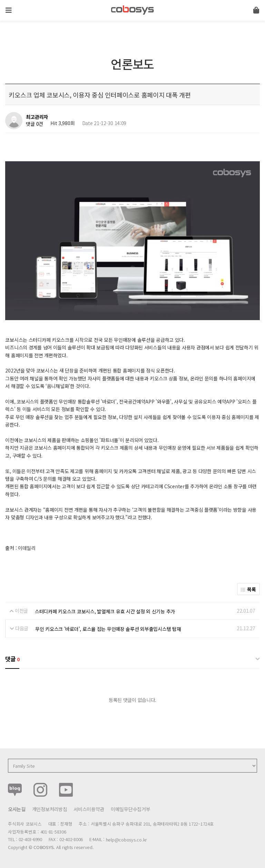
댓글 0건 (35, 124)
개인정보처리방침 (50, 809)
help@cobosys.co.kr (126, 840)
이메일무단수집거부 (130, 809)
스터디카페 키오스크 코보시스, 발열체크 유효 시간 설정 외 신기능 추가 (105, 611)
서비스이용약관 (89, 809)
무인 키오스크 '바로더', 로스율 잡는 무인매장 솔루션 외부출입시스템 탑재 (108, 629)
